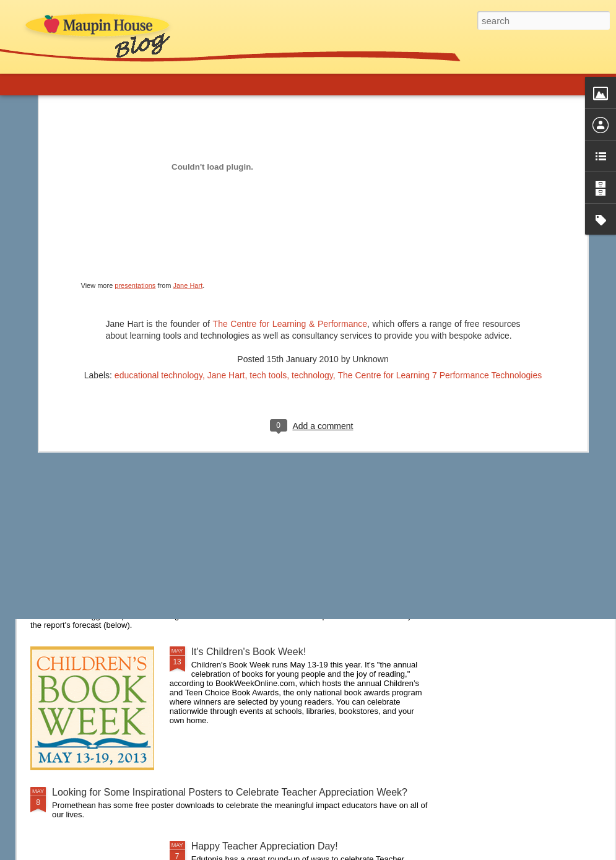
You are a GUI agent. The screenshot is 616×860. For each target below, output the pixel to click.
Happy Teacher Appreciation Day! (265, 846)
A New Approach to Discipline (117, 528)
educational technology (158, 240)
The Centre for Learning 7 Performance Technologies (440, 240)
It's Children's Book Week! (249, 652)
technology (312, 240)
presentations (135, 150)
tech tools (268, 240)
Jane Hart (188, 150)
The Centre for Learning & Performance (290, 188)
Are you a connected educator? (121, 451)
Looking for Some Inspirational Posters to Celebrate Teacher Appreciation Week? (230, 792)
